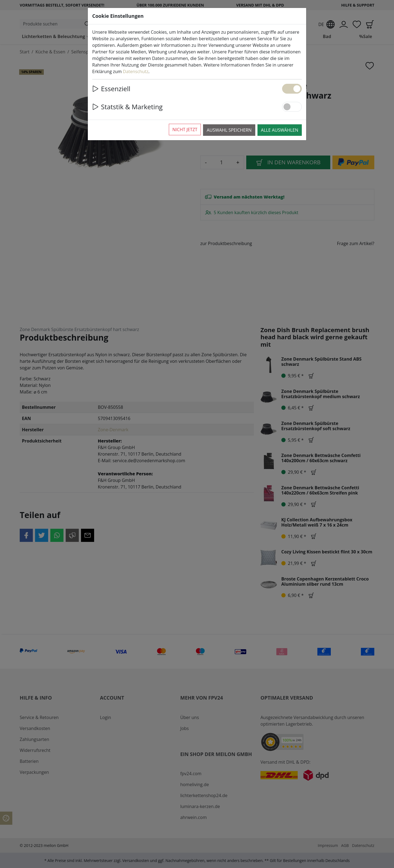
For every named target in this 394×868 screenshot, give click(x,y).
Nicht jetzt (185, 130)
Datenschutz (136, 71)
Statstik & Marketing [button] (127, 107)
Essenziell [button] (111, 89)
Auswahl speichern (229, 130)
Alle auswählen (280, 130)
